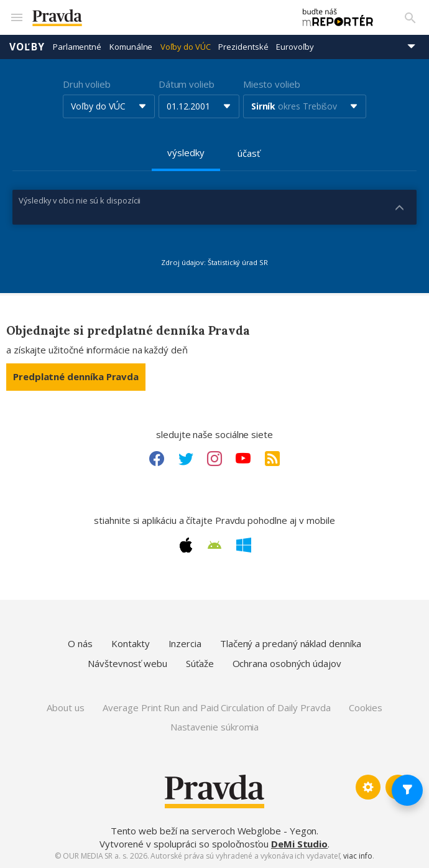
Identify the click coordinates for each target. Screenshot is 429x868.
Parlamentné (77, 47)
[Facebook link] (157, 459)
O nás (80, 643)
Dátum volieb (187, 84)
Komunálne (131, 47)
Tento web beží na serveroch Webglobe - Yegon (214, 831)
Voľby (27, 47)
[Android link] (214, 545)
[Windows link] (244, 545)
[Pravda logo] (157, 18)
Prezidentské (243, 47)
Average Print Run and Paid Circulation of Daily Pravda (216, 707)
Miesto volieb (272, 84)
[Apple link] (186, 545)
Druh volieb (87, 84)
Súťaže (200, 663)
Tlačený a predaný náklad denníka (291, 643)
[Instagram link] (214, 459)
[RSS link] (272, 459)
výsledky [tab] (186, 152)
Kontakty (130, 643)
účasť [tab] (249, 153)
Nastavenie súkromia (215, 727)
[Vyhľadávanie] (410, 17)
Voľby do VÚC (185, 47)
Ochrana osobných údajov (287, 663)
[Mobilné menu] (16, 17)
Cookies (365, 707)
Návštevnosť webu (127, 663)
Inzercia (185, 643)
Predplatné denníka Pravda (76, 376)
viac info (357, 856)
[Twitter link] (186, 459)
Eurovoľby (295, 47)
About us (65, 707)
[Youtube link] (243, 459)
